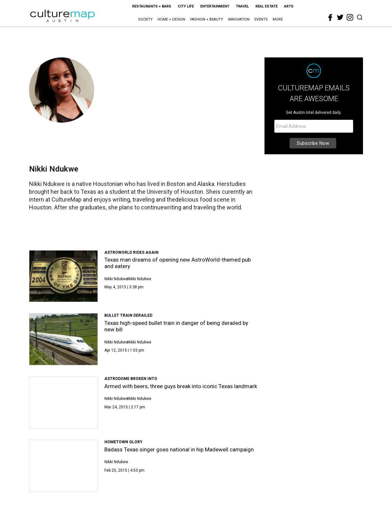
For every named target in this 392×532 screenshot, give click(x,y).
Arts (289, 6)
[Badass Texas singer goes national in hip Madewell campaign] (63, 466)
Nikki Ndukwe (116, 279)
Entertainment (215, 6)
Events (261, 19)
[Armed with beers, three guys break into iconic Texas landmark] (63, 403)
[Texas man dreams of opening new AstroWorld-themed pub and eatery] (63, 276)
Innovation (239, 19)
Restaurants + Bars (152, 6)
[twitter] (340, 17)
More (278, 19)
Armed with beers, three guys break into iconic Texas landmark (181, 386)
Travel (242, 6)
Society (145, 19)
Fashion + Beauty (207, 19)
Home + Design (171, 19)
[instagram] (350, 17)
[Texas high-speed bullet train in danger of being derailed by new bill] (63, 339)
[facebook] (330, 18)
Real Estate (266, 6)
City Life (186, 6)
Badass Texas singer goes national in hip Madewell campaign (179, 449)
